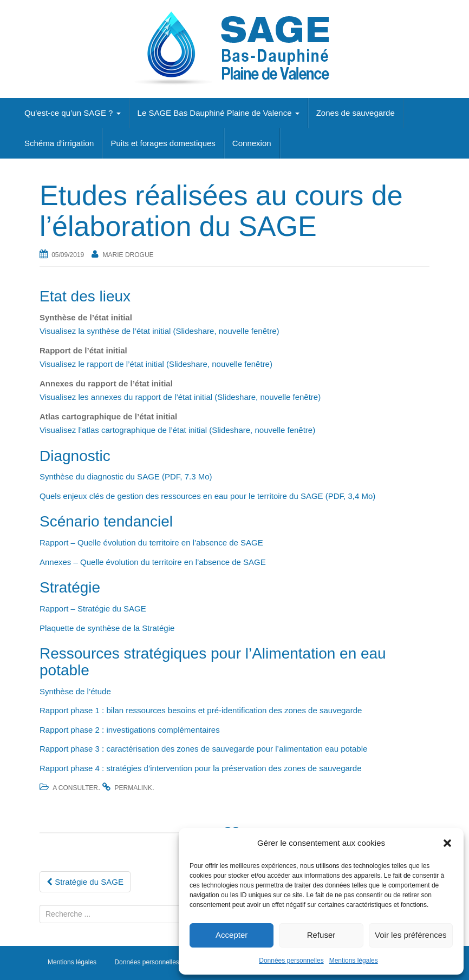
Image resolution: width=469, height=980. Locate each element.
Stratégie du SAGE (85, 882)
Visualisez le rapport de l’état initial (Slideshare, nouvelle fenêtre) (156, 364)
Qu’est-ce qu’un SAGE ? (73, 113)
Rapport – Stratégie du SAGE (93, 609)
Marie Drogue (128, 255)
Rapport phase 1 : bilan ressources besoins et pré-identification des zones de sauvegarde (201, 710)
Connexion (252, 143)
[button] (447, 843)
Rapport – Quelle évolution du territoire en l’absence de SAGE (152, 542)
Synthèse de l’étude (75, 691)
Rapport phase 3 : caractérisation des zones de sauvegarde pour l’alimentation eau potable (203, 749)
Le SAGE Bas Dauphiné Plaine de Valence (219, 113)
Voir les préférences (411, 935)
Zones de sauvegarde (356, 113)
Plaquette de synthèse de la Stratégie (108, 628)
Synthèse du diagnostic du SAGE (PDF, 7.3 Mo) (126, 476)
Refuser (321, 935)
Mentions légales (354, 961)
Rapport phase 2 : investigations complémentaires (130, 730)
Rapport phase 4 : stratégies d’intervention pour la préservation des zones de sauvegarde (201, 768)
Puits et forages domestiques (163, 143)
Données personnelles (291, 961)
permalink (133, 788)
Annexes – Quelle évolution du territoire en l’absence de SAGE (154, 562)
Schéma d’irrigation (59, 143)
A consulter (75, 788)
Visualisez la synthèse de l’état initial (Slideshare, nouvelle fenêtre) (159, 331)
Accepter (232, 935)
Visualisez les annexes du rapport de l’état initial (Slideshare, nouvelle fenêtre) (180, 397)
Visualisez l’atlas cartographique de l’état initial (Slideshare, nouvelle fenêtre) (177, 430)
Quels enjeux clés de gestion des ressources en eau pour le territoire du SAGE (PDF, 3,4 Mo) (207, 496)
